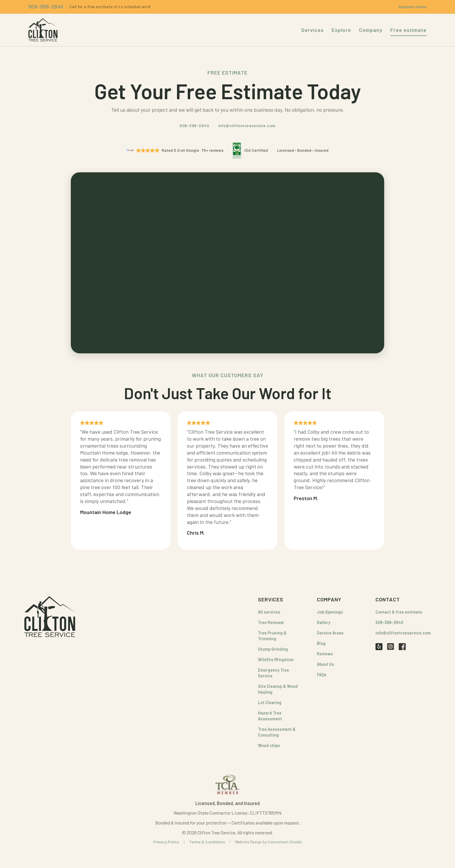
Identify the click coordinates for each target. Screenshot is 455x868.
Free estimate (408, 30)
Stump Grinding (273, 649)
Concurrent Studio (285, 842)
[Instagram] (391, 646)
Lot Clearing (270, 702)
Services (313, 30)
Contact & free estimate (399, 612)
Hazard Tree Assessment (270, 716)
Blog (321, 643)
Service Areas (330, 633)
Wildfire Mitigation (276, 660)
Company (371, 30)
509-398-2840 (194, 125)
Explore (341, 30)
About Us (325, 664)
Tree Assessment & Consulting (277, 732)
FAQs (322, 675)
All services (269, 612)
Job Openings (330, 612)
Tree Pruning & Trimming (272, 636)
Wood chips (269, 745)
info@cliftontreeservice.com (247, 125)
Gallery (324, 622)
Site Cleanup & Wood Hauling (278, 689)
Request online (413, 7)
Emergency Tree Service (273, 673)
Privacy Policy (166, 842)
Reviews (325, 654)
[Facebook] (402, 646)
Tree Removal (271, 622)
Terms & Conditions (207, 842)
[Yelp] (379, 646)
